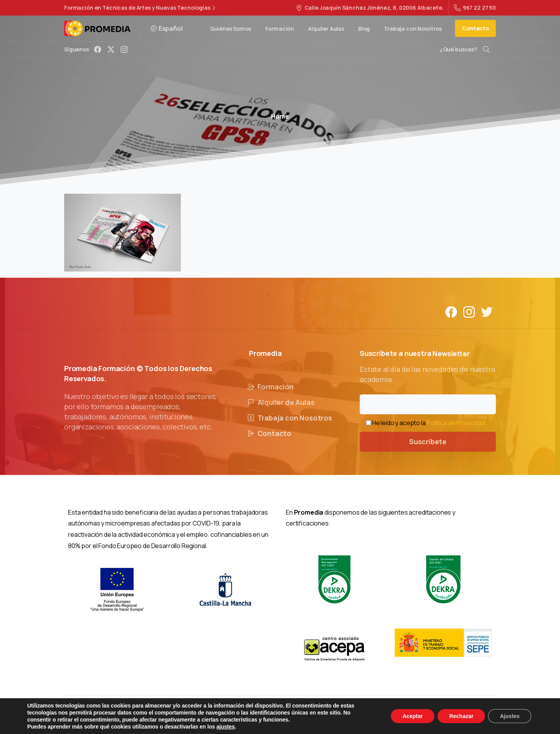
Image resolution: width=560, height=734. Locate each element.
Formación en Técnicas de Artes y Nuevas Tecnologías (141, 8)
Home (280, 116)
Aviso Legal (219, 715)
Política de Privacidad (456, 423)
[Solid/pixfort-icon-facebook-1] (451, 318)
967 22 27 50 (475, 8)
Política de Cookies (330, 715)
